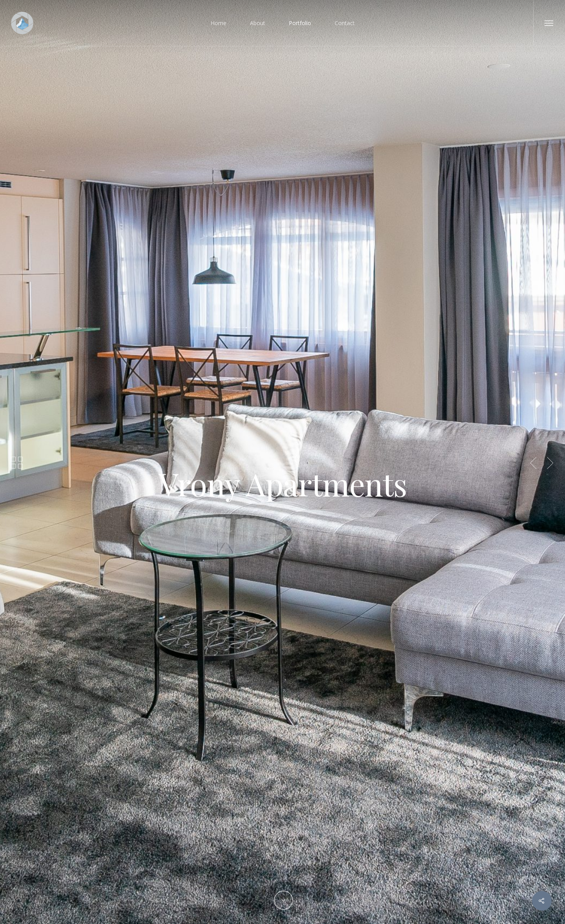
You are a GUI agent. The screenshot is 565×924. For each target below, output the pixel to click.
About (258, 23)
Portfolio (300, 23)
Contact (345, 23)
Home (219, 23)
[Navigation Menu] (549, 23)
